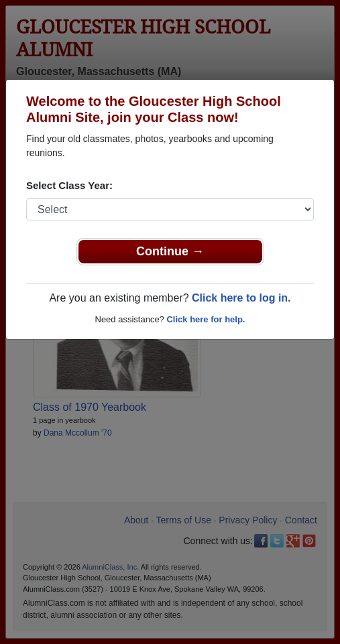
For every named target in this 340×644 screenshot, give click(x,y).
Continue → (170, 251)
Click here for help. (206, 319)
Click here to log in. (241, 298)
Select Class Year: (69, 185)
